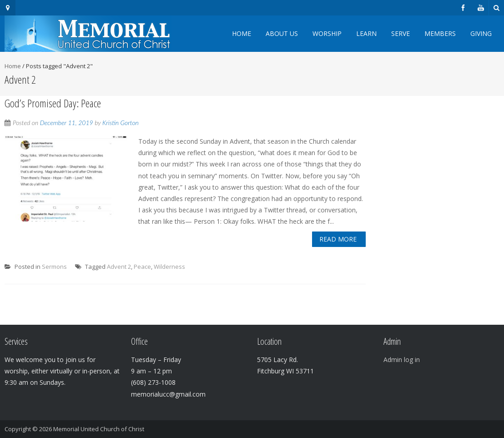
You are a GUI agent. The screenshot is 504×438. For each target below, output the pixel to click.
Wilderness (169, 267)
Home (242, 33)
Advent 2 (119, 267)
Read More (338, 239)
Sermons (54, 267)
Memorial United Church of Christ (99, 429)
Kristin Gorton (121, 123)
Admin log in (402, 360)
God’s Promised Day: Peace (53, 103)
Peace (142, 267)
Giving (481, 33)
